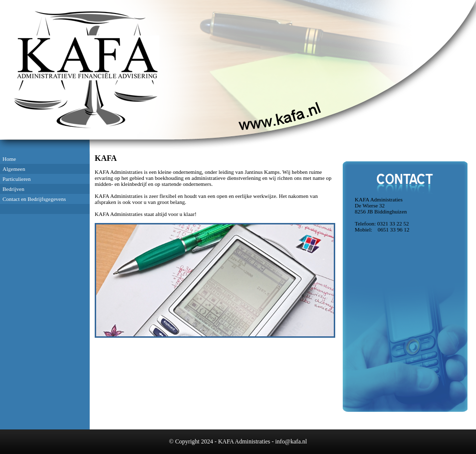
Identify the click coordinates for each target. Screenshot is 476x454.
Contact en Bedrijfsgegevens (34, 199)
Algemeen (14, 169)
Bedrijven (13, 189)
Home (9, 159)
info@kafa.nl (291, 441)
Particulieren (17, 179)
